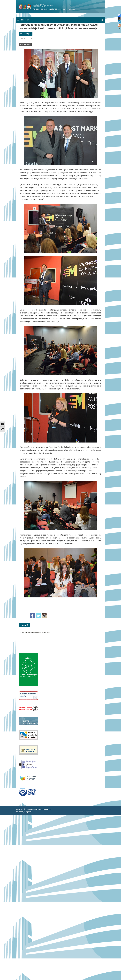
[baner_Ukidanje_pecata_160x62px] (29, 708)
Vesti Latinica (25, 44)
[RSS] (119, 25)
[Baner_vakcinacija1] (29, 695)
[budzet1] (29, 721)
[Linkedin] (119, 22)
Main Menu (25, 20)
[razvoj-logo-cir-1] (29, 778)
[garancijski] (29, 749)
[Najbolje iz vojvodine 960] (29, 669)
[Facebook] (119, 15)
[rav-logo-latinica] (27, 792)
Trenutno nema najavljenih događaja (34, 632)
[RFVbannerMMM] (29, 764)
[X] (119, 19)
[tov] (29, 735)
